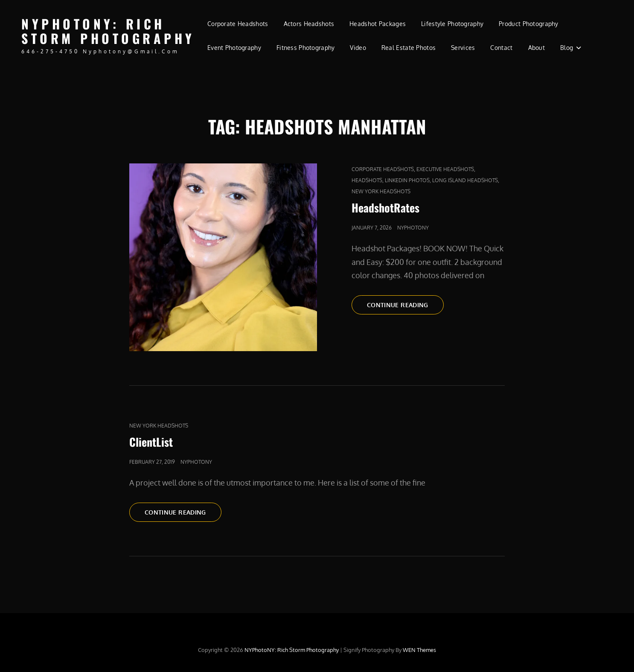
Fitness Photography (306, 48)
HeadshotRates (385, 208)
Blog (567, 48)
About (537, 48)
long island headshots (465, 180)
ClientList (151, 442)
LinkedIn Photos (407, 180)
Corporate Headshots (238, 24)
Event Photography (234, 48)
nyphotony (413, 228)
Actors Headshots (309, 24)
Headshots (367, 180)
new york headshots (381, 191)
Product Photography (529, 24)
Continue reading (405, 304)
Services (463, 48)
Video (358, 48)
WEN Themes (419, 650)
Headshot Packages (378, 24)
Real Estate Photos (409, 48)
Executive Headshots (445, 169)
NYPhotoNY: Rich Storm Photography (108, 31)
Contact (501, 48)
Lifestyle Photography (452, 24)
